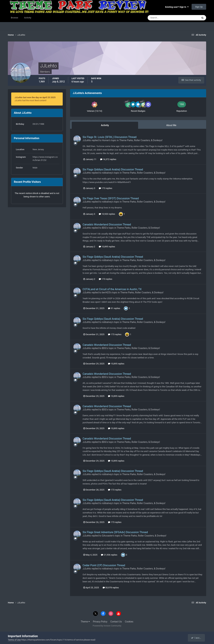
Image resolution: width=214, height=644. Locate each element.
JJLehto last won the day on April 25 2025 (35, 97)
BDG (104, 228)
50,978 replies (111, 588)
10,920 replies (107, 214)
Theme (85, 622)
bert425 (106, 292)
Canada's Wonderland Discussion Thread (107, 225)
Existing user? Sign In (177, 7)
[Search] (163, 18)
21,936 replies (109, 555)
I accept (197, 638)
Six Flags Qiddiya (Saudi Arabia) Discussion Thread (113, 169)
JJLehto (87, 140)
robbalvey (107, 173)
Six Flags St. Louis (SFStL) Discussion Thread (110, 137)
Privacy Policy (100, 622)
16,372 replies (108, 159)
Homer (105, 140)
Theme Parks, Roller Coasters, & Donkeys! (141, 140)
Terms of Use (14, 640)
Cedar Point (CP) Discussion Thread (104, 565)
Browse (14, 18)
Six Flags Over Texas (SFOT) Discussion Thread (111, 198)
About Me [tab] (171, 125)
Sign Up (199, 7)
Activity (28, 18)
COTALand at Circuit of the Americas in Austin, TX (112, 289)
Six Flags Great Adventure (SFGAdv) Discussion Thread (115, 532)
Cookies (129, 622)
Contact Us (116, 622)
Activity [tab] (105, 125)
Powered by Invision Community (107, 626)
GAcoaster (107, 536)
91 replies (114, 308)
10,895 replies (107, 247)
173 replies (105, 188)
